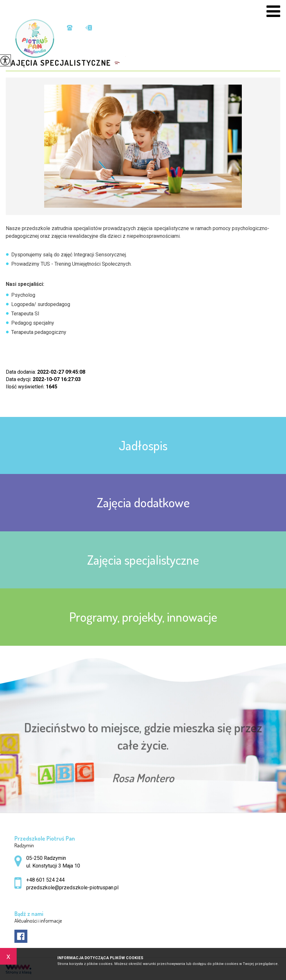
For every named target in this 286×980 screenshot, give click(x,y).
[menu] (273, 11)
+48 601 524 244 (70, 28)
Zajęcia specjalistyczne (58, 63)
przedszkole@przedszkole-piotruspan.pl (89, 28)
